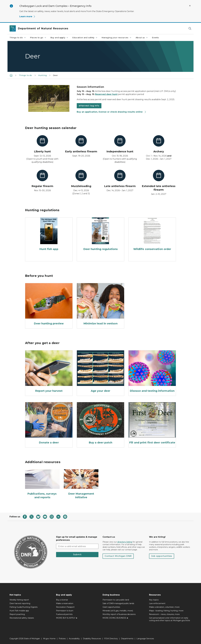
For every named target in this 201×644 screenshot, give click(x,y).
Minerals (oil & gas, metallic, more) (118, 611)
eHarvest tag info (89, 106)
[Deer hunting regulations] (100, 235)
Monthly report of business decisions (119, 614)
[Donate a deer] (49, 424)
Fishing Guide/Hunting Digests (24, 607)
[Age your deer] (100, 372)
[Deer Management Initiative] (81, 484)
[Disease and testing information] (152, 372)
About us (142, 38)
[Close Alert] (190, 6)
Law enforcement (157, 603)
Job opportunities (162, 556)
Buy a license (62, 600)
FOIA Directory (111, 639)
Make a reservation (65, 603)
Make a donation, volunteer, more (164, 607)
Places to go (38, 38)
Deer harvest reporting (20, 603)
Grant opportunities (111, 607)
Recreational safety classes (22, 618)
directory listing (125, 542)
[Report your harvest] (49, 372)
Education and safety (85, 38)
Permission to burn (65, 611)
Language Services (145, 639)
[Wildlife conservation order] (152, 235)
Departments (127, 639)
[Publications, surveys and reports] (42, 484)
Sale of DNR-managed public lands (118, 603)
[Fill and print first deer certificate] (152, 424)
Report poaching (17, 614)
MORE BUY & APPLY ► (67, 618)
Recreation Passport (65, 607)
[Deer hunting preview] (49, 305)
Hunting (42, 75)
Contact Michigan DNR (118, 556)
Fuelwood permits (64, 614)
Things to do (18, 38)
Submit (77, 555)
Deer (55, 75)
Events (155, 38)
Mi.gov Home (49, 639)
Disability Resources (92, 639)
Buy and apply (59, 38)
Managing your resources (117, 38)
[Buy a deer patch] (100, 424)
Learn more (27, 16)
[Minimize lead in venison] (100, 305)
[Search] (190, 28)
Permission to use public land (116, 600)
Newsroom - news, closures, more (164, 614)
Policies (62, 639)
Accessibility (74, 639)
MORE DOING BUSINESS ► (116, 618)
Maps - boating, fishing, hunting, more (166, 611)
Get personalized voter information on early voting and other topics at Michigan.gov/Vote (170, 619)
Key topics (154, 600)
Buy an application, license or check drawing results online (112, 112)
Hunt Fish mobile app (19, 611)
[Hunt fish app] (49, 235)
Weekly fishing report (19, 600)
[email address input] (77, 546)
